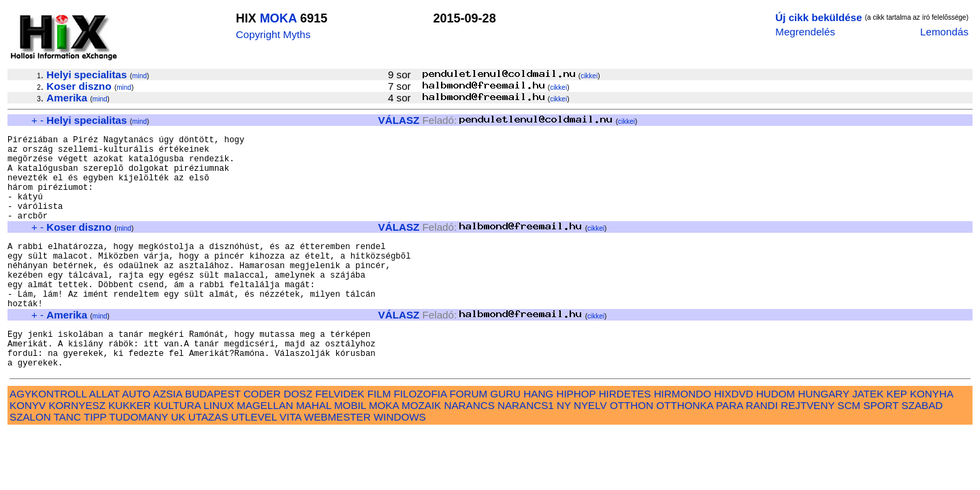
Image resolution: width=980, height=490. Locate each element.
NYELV (590, 452)
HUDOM (775, 441)
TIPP (95, 464)
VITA (291, 464)
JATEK (868, 441)
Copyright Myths (274, 34)
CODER (262, 441)
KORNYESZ (77, 452)
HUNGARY (824, 441)
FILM (379, 441)
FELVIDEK (340, 441)
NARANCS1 (526, 452)
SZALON (30, 464)
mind (140, 76)
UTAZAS (209, 464)
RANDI (762, 452)
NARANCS (470, 452)
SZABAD (922, 452)
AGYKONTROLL (48, 441)
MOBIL (350, 452)
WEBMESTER (338, 464)
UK (178, 464)
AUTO (136, 441)
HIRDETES (625, 441)
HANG (538, 441)
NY (564, 452)
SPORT (881, 452)
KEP (897, 441)
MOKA (278, 18)
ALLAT (104, 441)
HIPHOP (576, 441)
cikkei (589, 76)
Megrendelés (805, 32)
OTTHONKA (685, 452)
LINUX (219, 452)
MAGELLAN (265, 452)
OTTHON (632, 452)
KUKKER (129, 452)
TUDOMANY (138, 464)
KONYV (28, 452)
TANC (67, 464)
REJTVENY (807, 452)
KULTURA (177, 452)
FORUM (468, 441)
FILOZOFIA (421, 441)
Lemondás (944, 32)
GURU (505, 441)
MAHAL (314, 452)
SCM (849, 452)
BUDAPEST (213, 441)
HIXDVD (733, 441)
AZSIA (168, 441)
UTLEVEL (254, 464)
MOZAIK (421, 452)
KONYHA (931, 441)
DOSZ (298, 441)
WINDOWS (400, 464)
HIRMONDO (683, 441)
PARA (729, 452)
